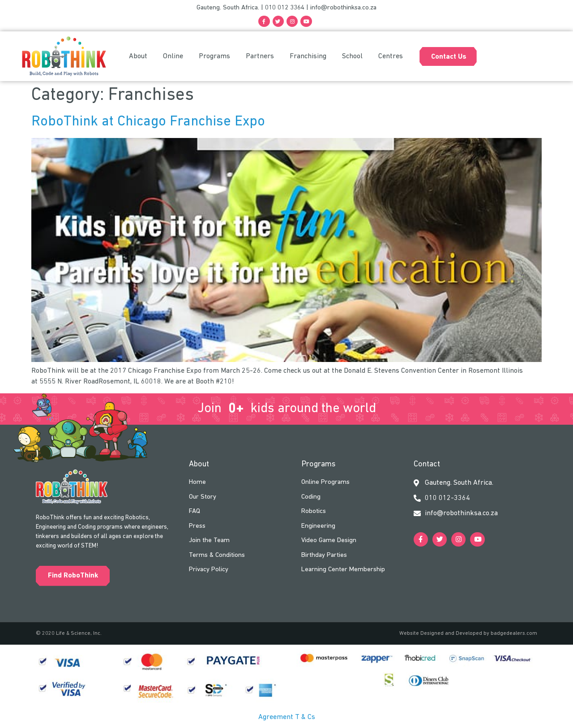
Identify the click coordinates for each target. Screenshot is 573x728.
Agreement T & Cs (287, 718)
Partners (260, 57)
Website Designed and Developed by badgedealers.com (468, 634)
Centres (391, 57)
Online (173, 57)
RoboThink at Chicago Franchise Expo (148, 122)
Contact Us (449, 57)
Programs (214, 57)
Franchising (308, 57)
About (138, 57)
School (352, 57)
